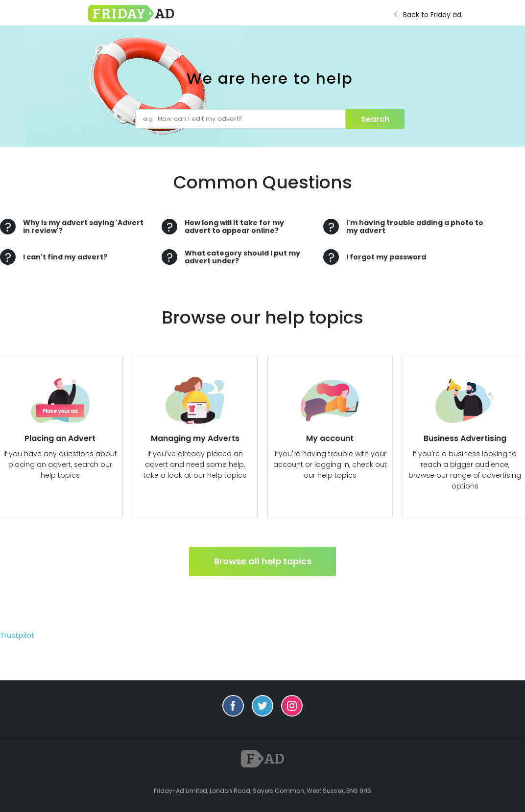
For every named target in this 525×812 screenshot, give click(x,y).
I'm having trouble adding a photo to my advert (415, 227)
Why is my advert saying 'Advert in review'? (83, 227)
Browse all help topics (263, 561)
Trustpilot (17, 635)
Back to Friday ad (430, 15)
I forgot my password (386, 257)
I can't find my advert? (65, 257)
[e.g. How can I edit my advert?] (240, 119)
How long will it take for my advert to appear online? (234, 227)
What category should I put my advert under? (242, 257)
